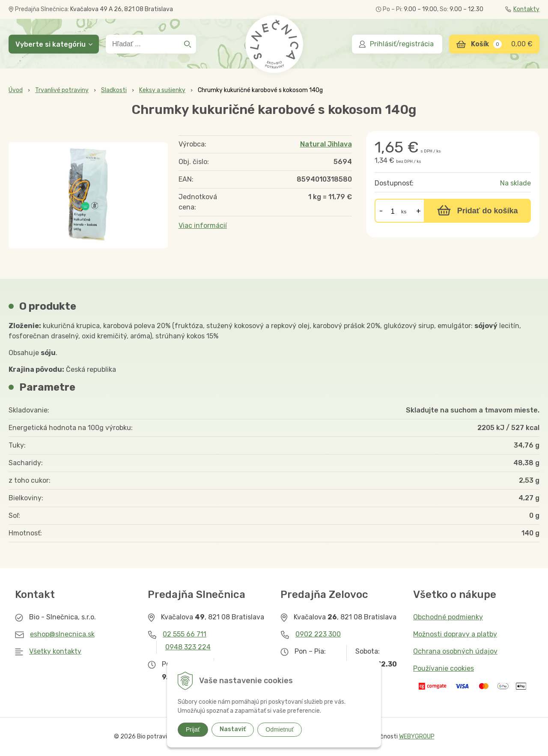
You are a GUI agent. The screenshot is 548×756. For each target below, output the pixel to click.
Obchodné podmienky (448, 617)
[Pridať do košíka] (477, 211)
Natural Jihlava (326, 144)
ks (404, 212)
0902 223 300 (318, 634)
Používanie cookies (444, 668)
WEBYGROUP (417, 737)
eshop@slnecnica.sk (62, 634)
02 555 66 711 (185, 634)
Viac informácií (203, 226)
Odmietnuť (280, 729)
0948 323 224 (188, 647)
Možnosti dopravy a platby (455, 634)
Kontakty (522, 9)
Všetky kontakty (55, 651)
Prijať (193, 729)
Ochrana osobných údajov (455, 651)
